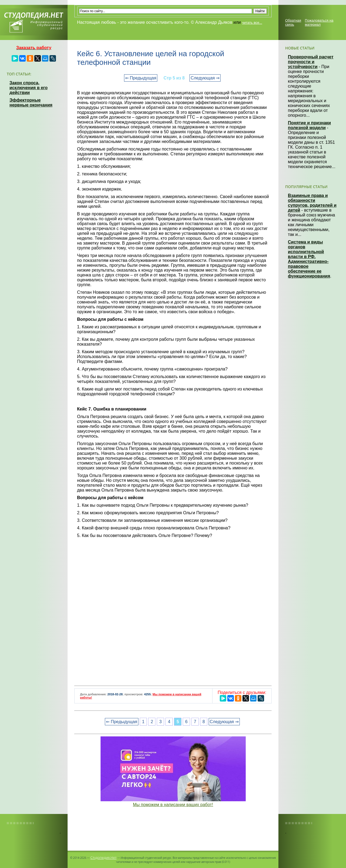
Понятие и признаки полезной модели (309, 125)
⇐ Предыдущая (141, 78)
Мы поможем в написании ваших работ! (173, 805)
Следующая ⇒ (205, 78)
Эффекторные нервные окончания (31, 103)
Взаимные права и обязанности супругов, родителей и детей (312, 203)
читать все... (252, 23)
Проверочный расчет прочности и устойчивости (311, 62)
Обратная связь (293, 22)
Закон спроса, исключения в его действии (29, 88)
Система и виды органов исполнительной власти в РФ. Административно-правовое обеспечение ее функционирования (309, 259)
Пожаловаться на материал (319, 22)
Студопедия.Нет (103, 857)
